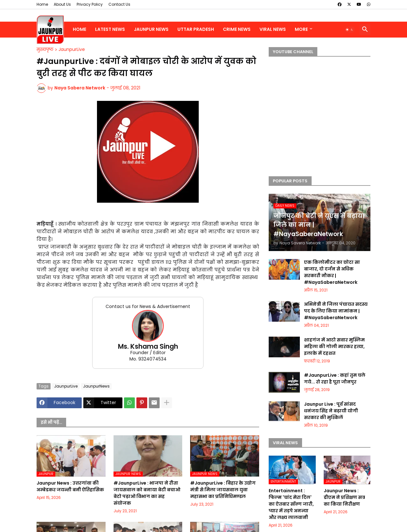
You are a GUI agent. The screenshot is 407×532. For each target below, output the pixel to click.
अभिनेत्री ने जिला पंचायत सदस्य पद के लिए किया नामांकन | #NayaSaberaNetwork (336, 311)
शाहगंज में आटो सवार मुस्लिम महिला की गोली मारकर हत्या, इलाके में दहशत (334, 346)
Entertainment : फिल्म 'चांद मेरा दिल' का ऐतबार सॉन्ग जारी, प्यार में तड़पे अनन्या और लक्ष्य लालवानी (291, 504)
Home (42, 4)
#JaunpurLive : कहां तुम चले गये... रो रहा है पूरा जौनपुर (335, 378)
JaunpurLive (72, 50)
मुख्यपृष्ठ (45, 50)
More (301, 29)
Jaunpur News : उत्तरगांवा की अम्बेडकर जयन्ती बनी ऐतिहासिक (70, 486)
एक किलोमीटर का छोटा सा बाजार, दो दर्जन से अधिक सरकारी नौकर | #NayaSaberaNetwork (332, 272)
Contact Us (119, 4)
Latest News (110, 29)
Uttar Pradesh (196, 29)
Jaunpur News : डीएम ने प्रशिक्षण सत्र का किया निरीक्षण (344, 497)
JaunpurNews (96, 386)
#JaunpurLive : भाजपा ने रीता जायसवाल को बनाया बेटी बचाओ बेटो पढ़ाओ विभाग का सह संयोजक (147, 493)
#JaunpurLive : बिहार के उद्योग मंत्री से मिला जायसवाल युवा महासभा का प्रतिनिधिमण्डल (223, 490)
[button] (349, 30)
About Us (62, 4)
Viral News (273, 29)
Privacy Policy (90, 4)
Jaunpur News (151, 29)
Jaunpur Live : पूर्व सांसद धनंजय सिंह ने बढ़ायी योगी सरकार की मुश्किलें (331, 411)
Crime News (237, 29)
